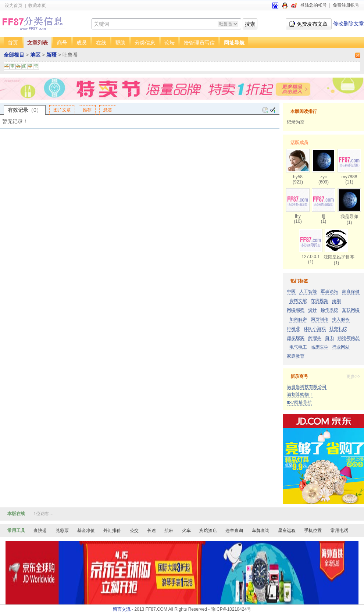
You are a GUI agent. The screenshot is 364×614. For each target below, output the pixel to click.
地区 (35, 55)
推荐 (87, 110)
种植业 (293, 329)
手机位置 (313, 531)
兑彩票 (62, 531)
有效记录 (25, 110)
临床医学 (320, 347)
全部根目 (14, 55)
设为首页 (14, 6)
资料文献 (298, 301)
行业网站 (341, 347)
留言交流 (122, 609)
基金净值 (86, 531)
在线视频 (320, 301)
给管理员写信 (199, 43)
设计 (313, 310)
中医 (291, 292)
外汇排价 (112, 531)
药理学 (315, 338)
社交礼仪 (338, 329)
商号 (62, 43)
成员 (82, 43)
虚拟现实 (296, 338)
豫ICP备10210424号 (231, 609)
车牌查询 (261, 531)
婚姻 (336, 301)
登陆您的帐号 (314, 5)
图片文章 (62, 110)
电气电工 (298, 347)
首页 (13, 43)
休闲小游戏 (315, 329)
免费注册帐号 (346, 5)
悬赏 (108, 110)
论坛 (169, 43)
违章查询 (234, 531)
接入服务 (341, 320)
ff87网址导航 (299, 403)
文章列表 (38, 43)
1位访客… (44, 514)
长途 (151, 531)
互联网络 (351, 310)
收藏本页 (37, 6)
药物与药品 (349, 338)
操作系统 (329, 310)
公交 (134, 531)
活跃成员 (299, 143)
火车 (186, 531)
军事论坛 (329, 292)
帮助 (120, 43)
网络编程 (296, 310)
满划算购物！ (300, 395)
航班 (169, 531)
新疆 (51, 55)
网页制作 (320, 320)
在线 (101, 43)
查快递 (40, 531)
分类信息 (145, 43)
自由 (329, 338)
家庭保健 (351, 292)
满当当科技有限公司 (307, 387)
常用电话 (339, 531)
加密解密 (298, 320)
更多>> (353, 376)
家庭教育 (296, 356)
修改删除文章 (349, 24)
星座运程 (287, 531)
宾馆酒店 (208, 531)
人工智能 (308, 292)
